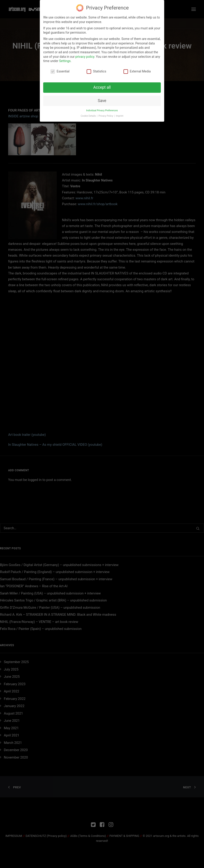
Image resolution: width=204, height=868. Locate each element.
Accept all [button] (102, 86)
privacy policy (85, 56)
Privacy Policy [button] (106, 115)
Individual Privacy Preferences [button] (102, 110)
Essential (60, 71)
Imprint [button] (120, 115)
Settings (65, 60)
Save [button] (102, 100)
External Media (137, 71)
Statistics (96, 71)
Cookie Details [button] (89, 115)
